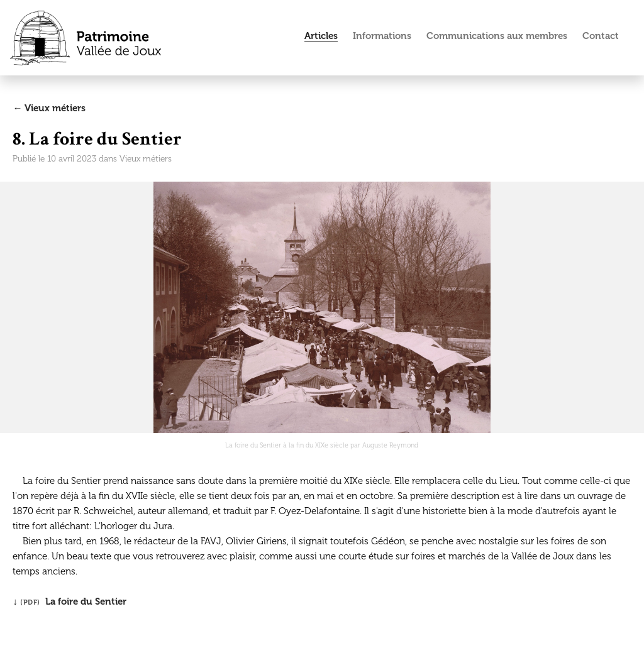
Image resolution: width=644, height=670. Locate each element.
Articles (321, 36)
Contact (601, 36)
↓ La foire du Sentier (69, 601)
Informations (382, 36)
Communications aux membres (497, 36)
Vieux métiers (146, 159)
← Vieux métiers (49, 108)
